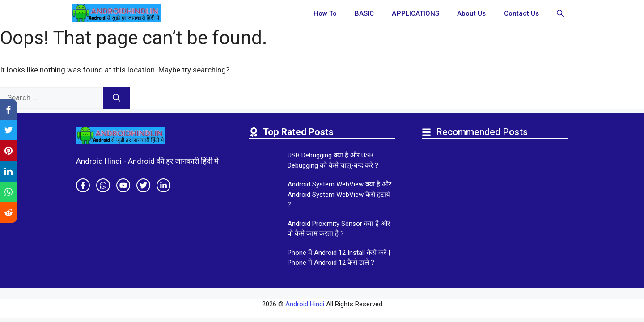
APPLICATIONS (415, 13)
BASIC (364, 13)
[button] (560, 13)
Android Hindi (305, 304)
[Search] (117, 98)
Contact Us (522, 13)
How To (325, 13)
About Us (471, 13)
